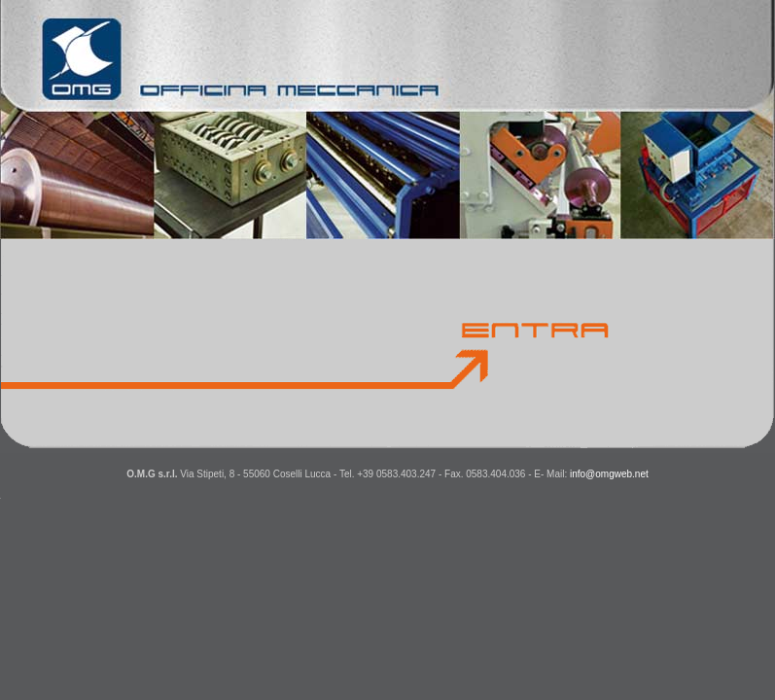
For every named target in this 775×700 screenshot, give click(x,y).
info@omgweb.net (609, 474)
